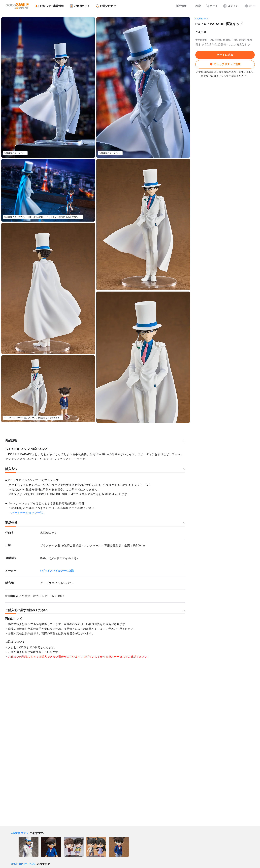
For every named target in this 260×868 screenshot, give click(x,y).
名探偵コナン (202, 19)
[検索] (196, 6)
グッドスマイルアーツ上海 (58, 571)
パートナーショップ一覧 (27, 513)
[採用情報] (179, 6)
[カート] (212, 6)
